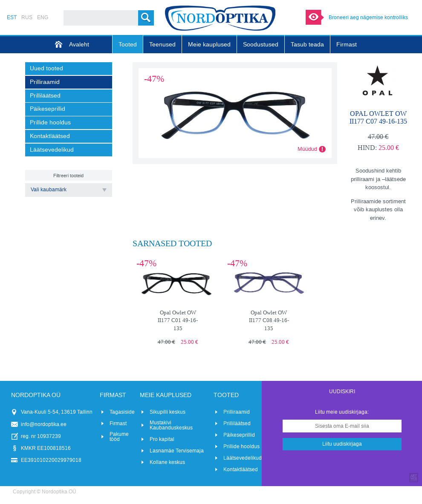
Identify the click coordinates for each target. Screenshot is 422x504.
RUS (27, 17)
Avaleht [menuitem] (79, 45)
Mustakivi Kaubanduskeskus (171, 425)
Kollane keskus (167, 462)
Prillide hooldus (241, 446)
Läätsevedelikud (243, 458)
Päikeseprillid (239, 435)
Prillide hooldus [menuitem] (50, 122)
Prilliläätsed (237, 423)
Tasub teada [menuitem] (307, 45)
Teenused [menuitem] (162, 45)
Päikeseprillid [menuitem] (48, 109)
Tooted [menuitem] (128, 45)
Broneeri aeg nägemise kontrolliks (368, 17)
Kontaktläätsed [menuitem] (50, 136)
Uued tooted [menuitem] (46, 68)
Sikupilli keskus (168, 412)
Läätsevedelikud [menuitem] (52, 150)
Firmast (118, 423)
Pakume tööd (119, 437)
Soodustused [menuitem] (261, 45)
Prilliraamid (237, 412)
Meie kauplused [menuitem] (209, 45)
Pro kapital (162, 439)
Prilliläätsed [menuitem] (45, 96)
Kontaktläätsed (241, 469)
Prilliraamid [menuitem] (45, 82)
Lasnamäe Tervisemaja (177, 451)
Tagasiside (122, 412)
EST (12, 17)
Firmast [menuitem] (347, 45)
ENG (43, 17)
